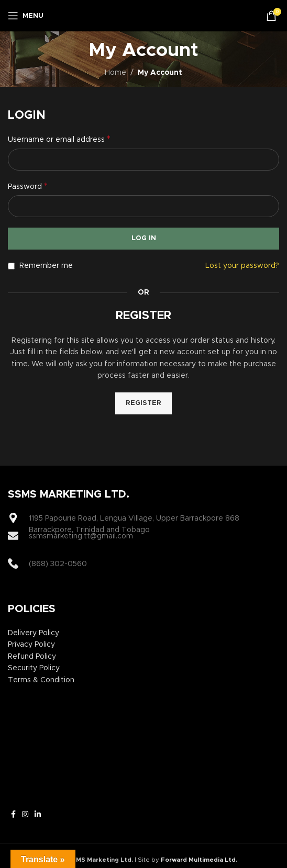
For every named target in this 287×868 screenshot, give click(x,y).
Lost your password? (242, 266)
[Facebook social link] (13, 815)
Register (144, 403)
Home (115, 73)
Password (28, 186)
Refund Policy (32, 657)
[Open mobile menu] (26, 16)
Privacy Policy (31, 645)
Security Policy (34, 668)
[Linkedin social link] (38, 815)
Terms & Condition (41, 680)
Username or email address (59, 139)
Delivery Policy (34, 633)
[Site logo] (144, 16)
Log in (144, 238)
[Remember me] (11, 266)
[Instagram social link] (25, 815)
